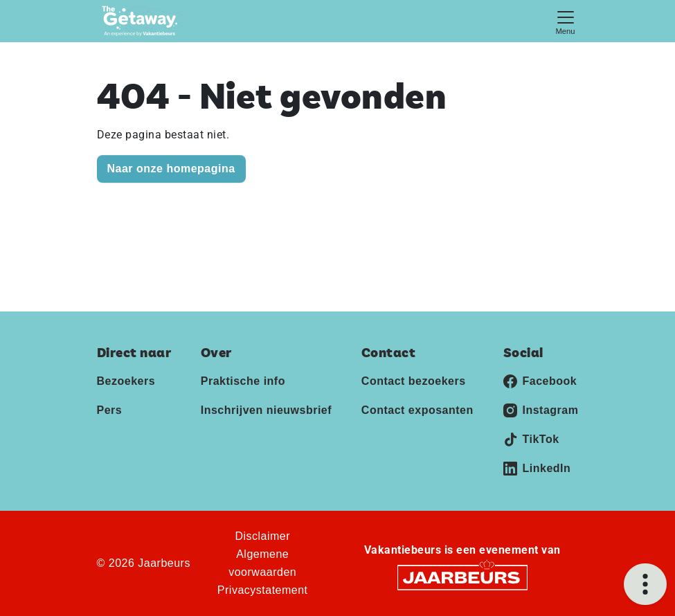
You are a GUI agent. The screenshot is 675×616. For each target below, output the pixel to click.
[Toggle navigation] (566, 21)
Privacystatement (263, 590)
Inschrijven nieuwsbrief (266, 410)
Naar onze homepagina (171, 169)
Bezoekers (126, 381)
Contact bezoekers (414, 381)
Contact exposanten (417, 410)
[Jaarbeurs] (462, 577)
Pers (110, 410)
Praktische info (243, 381)
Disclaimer (262, 536)
